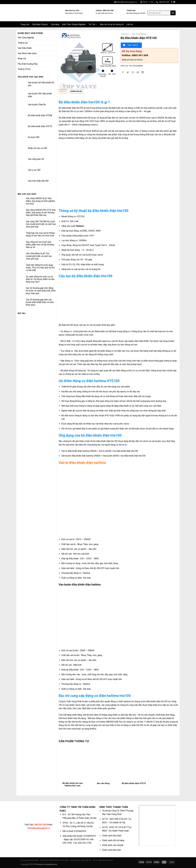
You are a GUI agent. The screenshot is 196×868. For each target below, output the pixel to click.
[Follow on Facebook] (172, 2)
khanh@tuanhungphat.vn (39, 828)
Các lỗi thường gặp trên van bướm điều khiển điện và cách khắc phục (40, 302)
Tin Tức (93, 25)
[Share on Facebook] (123, 72)
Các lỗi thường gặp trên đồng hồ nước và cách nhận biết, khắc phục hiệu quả (41, 291)
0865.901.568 (140, 55)
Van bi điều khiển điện (29, 860)
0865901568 (40, 825)
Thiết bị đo (23, 43)
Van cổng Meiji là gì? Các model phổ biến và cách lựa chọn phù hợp (39, 256)
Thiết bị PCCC (24, 69)
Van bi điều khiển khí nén (103, 860)
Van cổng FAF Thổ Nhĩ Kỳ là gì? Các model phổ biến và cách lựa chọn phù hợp (41, 224)
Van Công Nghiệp (26, 38)
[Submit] (173, 13)
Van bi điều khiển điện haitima (82, 463)
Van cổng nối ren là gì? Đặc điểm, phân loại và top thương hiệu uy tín (40, 245)
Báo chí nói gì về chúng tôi (112, 25)
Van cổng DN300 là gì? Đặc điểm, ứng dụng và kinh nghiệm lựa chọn (40, 201)
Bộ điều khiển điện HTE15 (134, 783)
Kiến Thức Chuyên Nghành (74, 25)
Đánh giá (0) (76, 91)
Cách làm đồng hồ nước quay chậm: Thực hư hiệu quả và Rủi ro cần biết (40, 268)
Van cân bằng (103, 783)
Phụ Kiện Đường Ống (28, 64)
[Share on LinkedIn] (143, 72)
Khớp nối (22, 59)
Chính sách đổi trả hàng (113, 840)
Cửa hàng (55, 25)
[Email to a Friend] (133, 72)
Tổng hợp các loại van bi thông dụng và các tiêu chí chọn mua (40, 234)
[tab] (63, 92)
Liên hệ (130, 25)
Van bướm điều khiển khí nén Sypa (55, 860)
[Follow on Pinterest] (174, 2)
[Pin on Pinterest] (138, 72)
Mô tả (63, 91)
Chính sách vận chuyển (113, 845)
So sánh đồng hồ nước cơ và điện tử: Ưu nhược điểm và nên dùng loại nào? (40, 279)
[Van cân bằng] (103, 763)
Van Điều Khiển (25, 48)
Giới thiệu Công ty (40, 25)
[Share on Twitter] (128, 72)
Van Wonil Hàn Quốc (27, 53)
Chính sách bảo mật (111, 850)
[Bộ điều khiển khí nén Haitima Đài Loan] (73, 763)
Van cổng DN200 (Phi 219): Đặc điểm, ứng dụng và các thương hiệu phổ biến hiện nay (41, 213)
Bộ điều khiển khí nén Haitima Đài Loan (73, 785)
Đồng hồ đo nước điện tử (81, 860)
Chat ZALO (133, 45)
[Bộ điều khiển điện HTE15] (134, 763)
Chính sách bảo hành (112, 836)
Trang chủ (25, 25)
